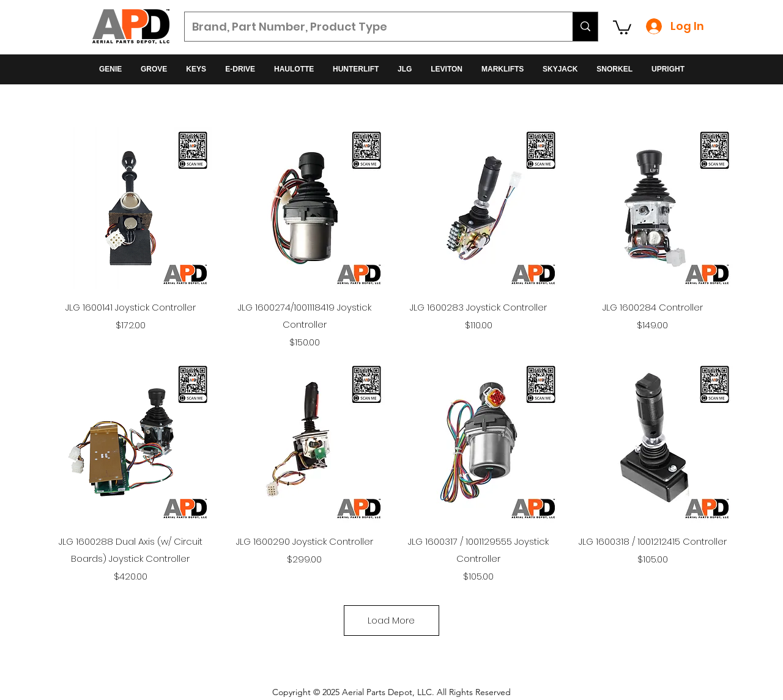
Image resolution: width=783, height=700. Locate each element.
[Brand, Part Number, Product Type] (369, 27)
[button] (622, 27)
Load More (391, 620)
